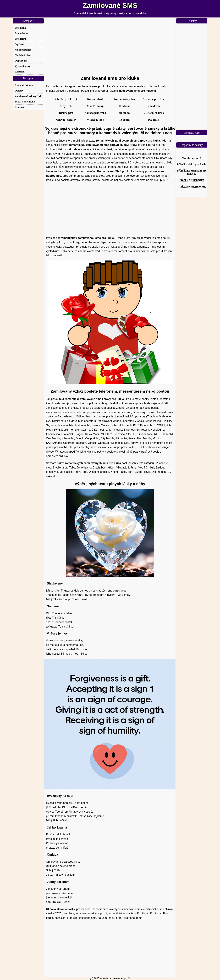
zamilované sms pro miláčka (137, 91)
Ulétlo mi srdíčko (154, 113)
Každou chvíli (95, 99)
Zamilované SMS (110, 5)
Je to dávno (154, 106)
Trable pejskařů (192, 158)
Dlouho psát (66, 113)
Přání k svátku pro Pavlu (192, 164)
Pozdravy (154, 120)
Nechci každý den (125, 99)
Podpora (125, 120)
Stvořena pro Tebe (154, 99)
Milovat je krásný (66, 120)
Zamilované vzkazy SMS (29, 96)
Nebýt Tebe (66, 106)
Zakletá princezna (95, 113)
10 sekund (125, 106)
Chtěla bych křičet (66, 99)
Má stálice (125, 113)
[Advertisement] (110, 45)
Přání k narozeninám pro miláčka (192, 172)
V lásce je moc (95, 120)
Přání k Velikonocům (192, 180)
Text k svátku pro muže (192, 186)
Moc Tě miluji (95, 106)
